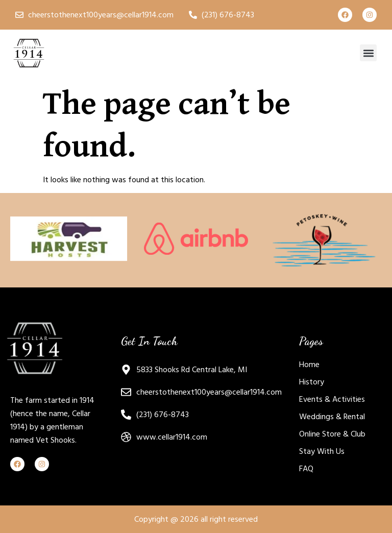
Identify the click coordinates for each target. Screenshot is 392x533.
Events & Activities (332, 399)
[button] (368, 53)
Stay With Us (322, 451)
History (312, 382)
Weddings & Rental (332, 417)
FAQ (306, 469)
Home (309, 365)
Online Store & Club (332, 434)
